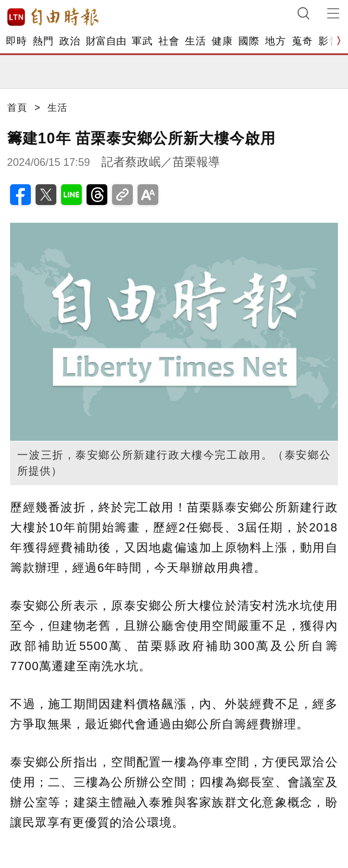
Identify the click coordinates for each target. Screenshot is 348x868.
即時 (16, 41)
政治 (70, 41)
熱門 (43, 41)
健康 (222, 41)
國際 (249, 41)
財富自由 (106, 41)
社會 (169, 41)
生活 (195, 41)
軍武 (142, 41)
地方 (275, 41)
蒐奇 (302, 41)
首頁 (17, 108)
